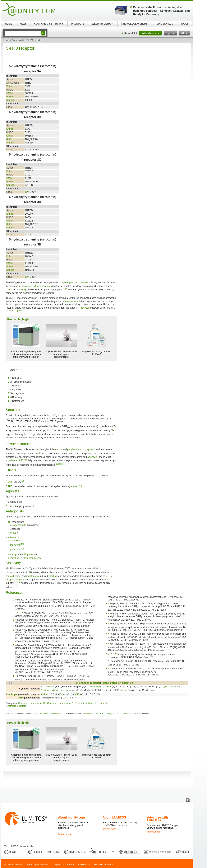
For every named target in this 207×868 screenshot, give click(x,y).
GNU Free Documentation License (48, 714)
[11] (60, 464)
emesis (75, 486)
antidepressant (28, 554)
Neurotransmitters (84, 703)
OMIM (9, 93)
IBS (9, 522)
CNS (10, 482)
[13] (23, 481)
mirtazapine (14, 554)
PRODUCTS (78, 24)
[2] (66, 289)
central (59, 449)
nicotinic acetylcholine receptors (35, 286)
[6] (112, 430)
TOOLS (184, 24)
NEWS (23, 24)
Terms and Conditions (76, 864)
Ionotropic (12, 694)
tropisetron (15, 545)
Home (6, 40)
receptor (95, 683)
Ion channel (82, 683)
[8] (22, 460)
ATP (20, 698)
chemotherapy (13, 576)
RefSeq (10, 97)
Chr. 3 (28, 192)
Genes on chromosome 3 (60, 703)
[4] (49, 430)
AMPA (44, 694)
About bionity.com (71, 817)
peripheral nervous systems (81, 449)
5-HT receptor (83, 308)
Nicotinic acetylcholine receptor (56, 690)
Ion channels (102, 703)
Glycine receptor (170, 687)
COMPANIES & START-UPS (49, 24)
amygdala (92, 457)
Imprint (57, 864)
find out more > (66, 834)
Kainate (63, 694)
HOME (8, 24)
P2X (64, 698)
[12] (64, 464)
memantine (13, 558)
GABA (9, 290)
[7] (20, 460)
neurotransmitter (70, 301)
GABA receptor (95, 687)
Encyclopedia (18, 40)
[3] (47, 430)
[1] (64, 289)
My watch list (130, 33)
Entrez (10, 86)
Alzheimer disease (32, 558)
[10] (57, 464)
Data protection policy (103, 864)
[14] (15, 582)
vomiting (53, 576)
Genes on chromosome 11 (32, 703)
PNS (10, 486)
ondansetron (16, 540)
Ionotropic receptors (16, 706)
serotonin (106, 301)
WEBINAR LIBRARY (103, 24)
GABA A (107, 687)
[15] (19, 582)
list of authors (123, 714)
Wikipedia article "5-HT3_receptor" (100, 714)
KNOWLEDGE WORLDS (135, 24)
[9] (24, 460)
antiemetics (14, 537)
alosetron (14, 533)
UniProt (10, 100)
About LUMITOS (114, 817)
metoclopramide (18, 525)
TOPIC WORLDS (164, 24)
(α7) (124, 690)
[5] (51, 430)
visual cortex (12, 460)
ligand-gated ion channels (75, 282)
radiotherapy (33, 576)
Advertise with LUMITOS (157, 819)
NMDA (78, 694)
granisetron (15, 550)
